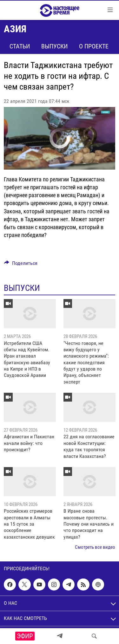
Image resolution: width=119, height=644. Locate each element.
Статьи (20, 46)
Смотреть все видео (95, 547)
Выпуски (54, 46)
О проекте (94, 46)
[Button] (21, 265)
